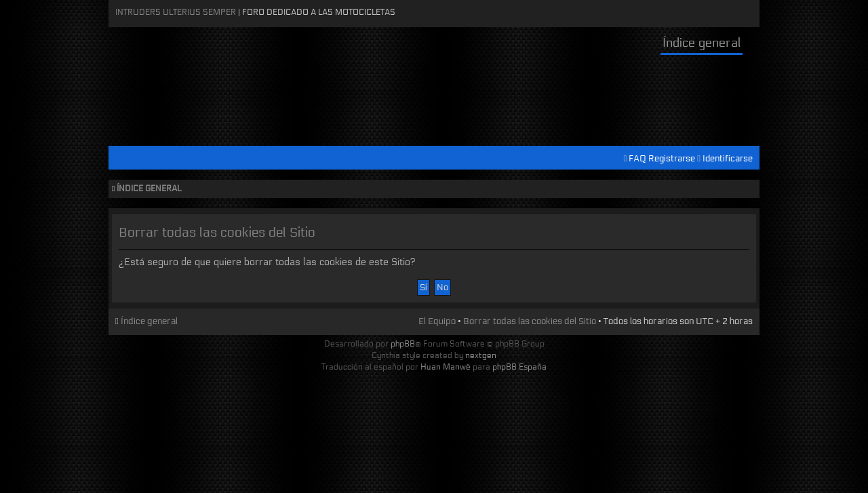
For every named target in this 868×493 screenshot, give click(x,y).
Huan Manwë (446, 367)
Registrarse (672, 159)
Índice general (702, 43)
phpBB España (519, 367)
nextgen (481, 355)
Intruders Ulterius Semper (176, 12)
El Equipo (437, 321)
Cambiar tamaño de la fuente (746, 189)
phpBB (403, 343)
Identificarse (728, 159)
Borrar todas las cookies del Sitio (530, 321)
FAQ (637, 159)
